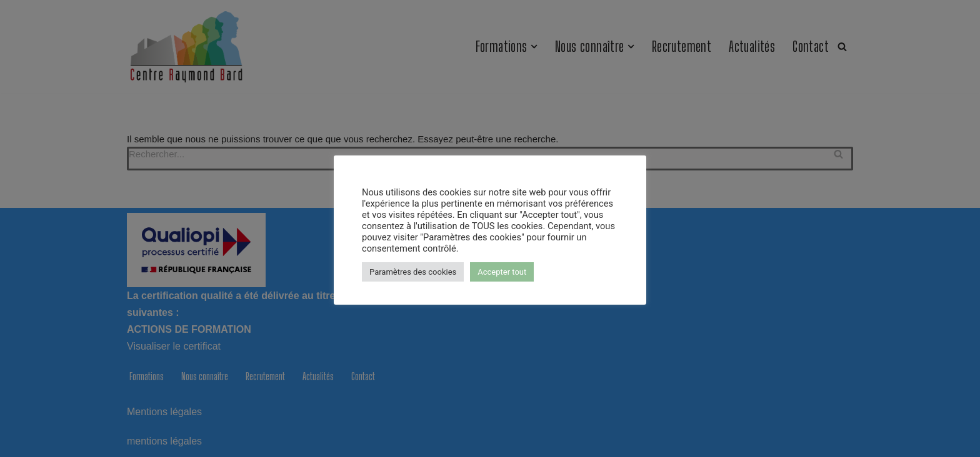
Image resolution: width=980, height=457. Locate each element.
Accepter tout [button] (502, 272)
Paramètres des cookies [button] (413, 272)
